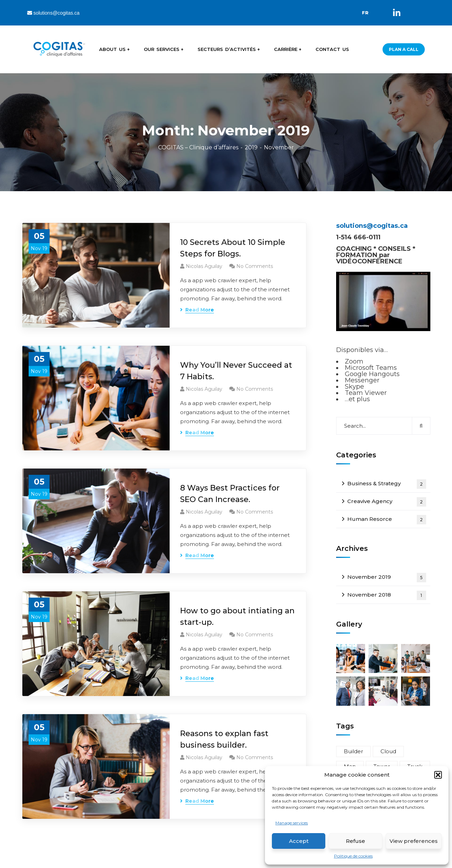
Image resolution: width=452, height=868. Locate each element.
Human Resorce (387, 520)
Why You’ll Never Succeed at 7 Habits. (236, 371)
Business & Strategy (387, 484)
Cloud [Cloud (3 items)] (388, 751)
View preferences (414, 841)
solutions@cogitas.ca (53, 13)
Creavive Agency (387, 502)
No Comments (255, 266)
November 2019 (387, 578)
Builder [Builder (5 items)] (353, 751)
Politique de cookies (353, 856)
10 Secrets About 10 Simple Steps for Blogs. (233, 248)
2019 (251, 147)
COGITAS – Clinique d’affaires (198, 147)
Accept (299, 841)
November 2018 (387, 595)
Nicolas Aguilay (204, 266)
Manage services (292, 823)
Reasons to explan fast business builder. (224, 739)
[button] (438, 775)
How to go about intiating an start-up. (237, 616)
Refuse (355, 841)
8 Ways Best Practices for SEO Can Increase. (230, 494)
